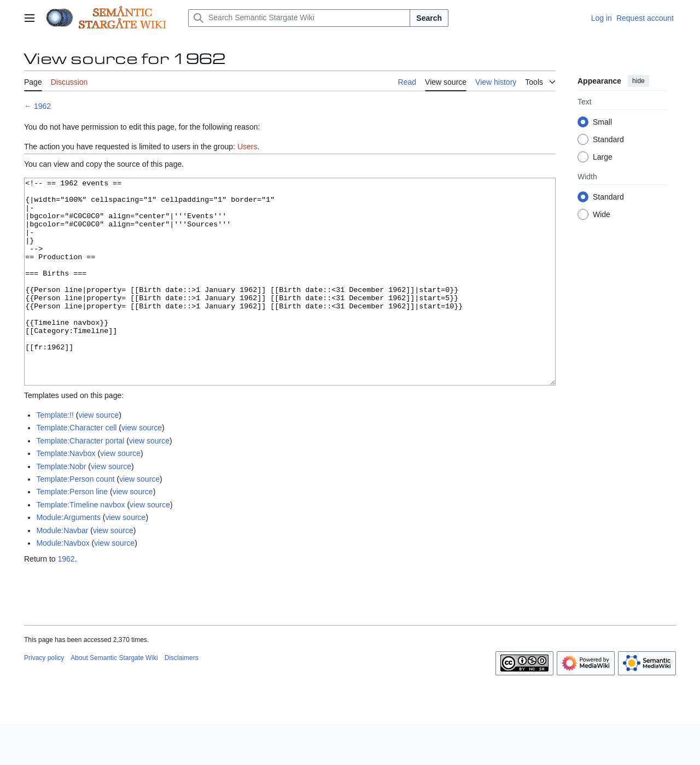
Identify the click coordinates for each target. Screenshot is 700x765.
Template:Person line (72, 533)
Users (247, 147)
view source (98, 456)
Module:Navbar (62, 571)
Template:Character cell (76, 469)
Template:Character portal (80, 482)
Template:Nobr (61, 507)
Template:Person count (75, 520)
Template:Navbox (66, 494)
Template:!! (55, 456)
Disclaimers (182, 699)
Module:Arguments (68, 558)
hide (638, 81)
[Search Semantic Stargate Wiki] (299, 18)
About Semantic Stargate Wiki (114, 699)
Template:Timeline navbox (80, 546)
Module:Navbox (63, 584)
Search (429, 18)
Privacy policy (44, 699)
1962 (42, 106)
